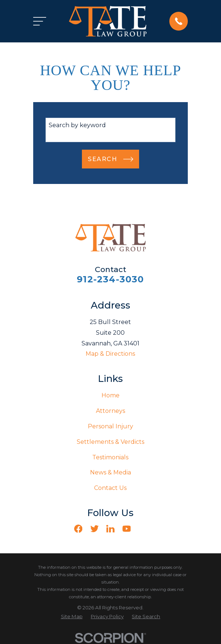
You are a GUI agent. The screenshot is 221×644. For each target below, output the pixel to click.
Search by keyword (77, 125)
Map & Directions (110, 354)
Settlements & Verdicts (111, 442)
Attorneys (111, 411)
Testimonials (110, 457)
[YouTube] (127, 529)
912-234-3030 (110, 279)
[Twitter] (94, 529)
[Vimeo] (143, 529)
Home (111, 395)
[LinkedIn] (110, 529)
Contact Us (110, 488)
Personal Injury (111, 426)
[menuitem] (72, 617)
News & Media (111, 472)
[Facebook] (78, 529)
